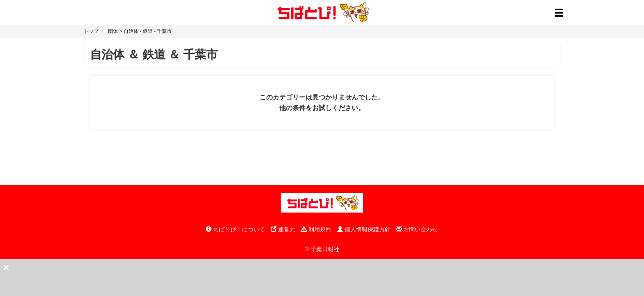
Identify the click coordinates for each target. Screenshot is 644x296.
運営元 (283, 229)
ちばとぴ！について (235, 229)
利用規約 (316, 229)
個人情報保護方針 (364, 229)
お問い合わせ (417, 229)
